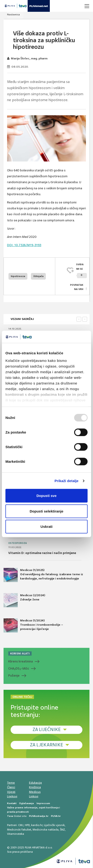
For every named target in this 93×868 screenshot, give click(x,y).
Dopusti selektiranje (47, 511)
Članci (11, 787)
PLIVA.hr (56, 816)
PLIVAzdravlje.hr (39, 816)
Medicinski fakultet (19, 830)
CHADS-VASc (19, 669)
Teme (11, 783)
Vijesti (11, 792)
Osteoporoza (17, 543)
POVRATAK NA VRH (77, 287)
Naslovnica (13, 14)
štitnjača (38, 276)
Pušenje (14, 676)
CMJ (21, 825)
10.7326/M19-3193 (24, 245)
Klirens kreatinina (21, 661)
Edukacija (35, 783)
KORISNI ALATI (20, 653)
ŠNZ (62, 830)
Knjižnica (35, 787)
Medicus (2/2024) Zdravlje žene (24, 600)
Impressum (43, 803)
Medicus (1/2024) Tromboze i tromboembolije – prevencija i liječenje (33, 625)
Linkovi (34, 796)
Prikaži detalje (67, 481)
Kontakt (12, 803)
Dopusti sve (46, 496)
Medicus (35, 792)
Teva (10, 816)
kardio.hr (37, 825)
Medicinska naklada (46, 830)
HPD (27, 825)
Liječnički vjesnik (54, 825)
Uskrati (47, 527)
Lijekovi (12, 796)
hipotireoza (18, 276)
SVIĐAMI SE (82, 271)
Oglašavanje (27, 803)
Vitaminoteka (16, 834)
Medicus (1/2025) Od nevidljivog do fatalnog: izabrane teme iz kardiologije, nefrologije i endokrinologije (43, 575)
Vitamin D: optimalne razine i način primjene (42, 553)
